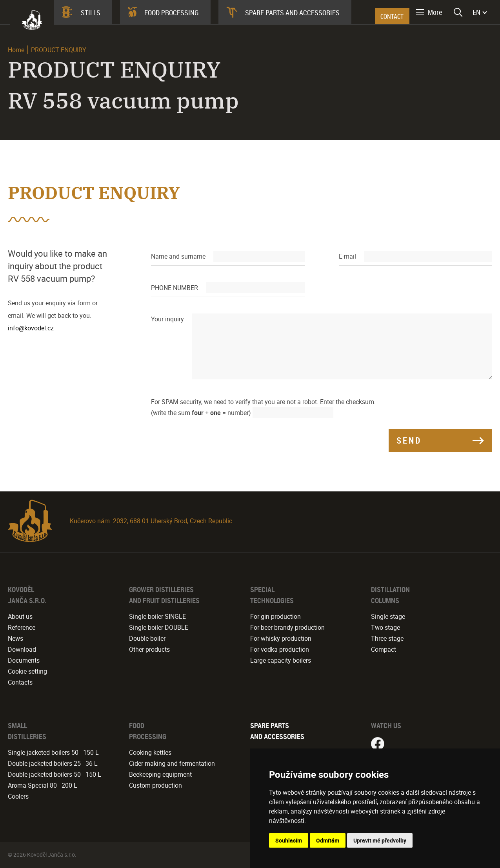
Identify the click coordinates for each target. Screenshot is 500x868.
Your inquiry (167, 319)
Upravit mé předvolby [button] (380, 840)
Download (22, 649)
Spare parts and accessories (292, 13)
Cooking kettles (150, 752)
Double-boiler (147, 638)
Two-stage (385, 627)
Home (16, 50)
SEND (409, 440)
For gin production (275, 616)
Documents (24, 660)
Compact (384, 649)
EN (476, 12)
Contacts (20, 682)
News (15, 638)
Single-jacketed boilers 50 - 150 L (53, 752)
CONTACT (392, 16)
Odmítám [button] (328, 840)
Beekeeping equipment (160, 774)
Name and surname (178, 256)
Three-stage (387, 638)
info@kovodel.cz (31, 328)
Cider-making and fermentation (172, 763)
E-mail (347, 256)
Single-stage (388, 616)
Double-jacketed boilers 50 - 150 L (55, 774)
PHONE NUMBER (175, 288)
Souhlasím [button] (289, 840)
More (435, 12)
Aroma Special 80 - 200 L (43, 785)
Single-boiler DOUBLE (159, 627)
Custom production (155, 785)
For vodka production (280, 649)
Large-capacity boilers (281, 660)
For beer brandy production (287, 627)
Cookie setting (27, 671)
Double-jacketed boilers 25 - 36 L (53, 763)
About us (20, 616)
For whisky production (281, 638)
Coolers (18, 796)
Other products (149, 649)
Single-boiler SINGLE (157, 616)
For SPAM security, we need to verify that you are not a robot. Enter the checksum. (263, 402)
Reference (22, 627)
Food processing (172, 13)
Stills (91, 13)
